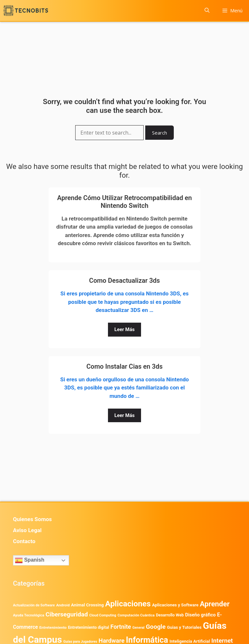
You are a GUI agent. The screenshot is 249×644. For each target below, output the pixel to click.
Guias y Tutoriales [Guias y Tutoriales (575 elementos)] (184, 627)
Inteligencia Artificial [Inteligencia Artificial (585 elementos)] (190, 641)
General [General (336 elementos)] (138, 628)
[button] (207, 11)
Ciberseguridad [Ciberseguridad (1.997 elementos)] (67, 614)
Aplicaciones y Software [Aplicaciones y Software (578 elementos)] (175, 605)
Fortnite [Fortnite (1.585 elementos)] (121, 627)
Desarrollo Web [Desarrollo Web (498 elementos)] (170, 615)
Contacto (24, 541)
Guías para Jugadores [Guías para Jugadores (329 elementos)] (80, 642)
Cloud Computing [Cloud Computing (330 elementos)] (103, 615)
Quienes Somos (32, 519)
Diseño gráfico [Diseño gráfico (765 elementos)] (200, 615)
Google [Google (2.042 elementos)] (156, 627)
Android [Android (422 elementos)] (63, 605)
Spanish (30, 560)
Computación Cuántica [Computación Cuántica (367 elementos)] (136, 615)
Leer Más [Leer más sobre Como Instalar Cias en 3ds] (124, 415)
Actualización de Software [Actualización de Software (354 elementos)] (34, 605)
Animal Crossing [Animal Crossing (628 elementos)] (87, 605)
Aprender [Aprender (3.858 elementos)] (215, 604)
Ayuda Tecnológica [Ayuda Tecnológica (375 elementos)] (29, 615)
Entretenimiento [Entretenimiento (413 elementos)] (53, 627)
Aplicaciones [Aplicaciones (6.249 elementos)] (128, 604)
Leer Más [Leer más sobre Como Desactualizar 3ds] (124, 329)
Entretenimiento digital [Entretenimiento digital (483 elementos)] (89, 627)
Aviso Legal (27, 530)
